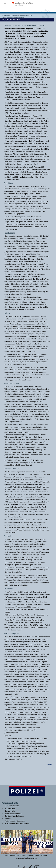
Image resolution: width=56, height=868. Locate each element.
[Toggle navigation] (5, 4)
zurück (50, 764)
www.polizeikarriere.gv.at (25, 858)
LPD (4, 16)
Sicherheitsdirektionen (13, 814)
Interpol (8, 818)
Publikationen (15, 16)
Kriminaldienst (10, 808)
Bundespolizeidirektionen (14, 816)
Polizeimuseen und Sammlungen (17, 823)
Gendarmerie (10, 811)
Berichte (8, 16)
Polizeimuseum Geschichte (15, 821)
